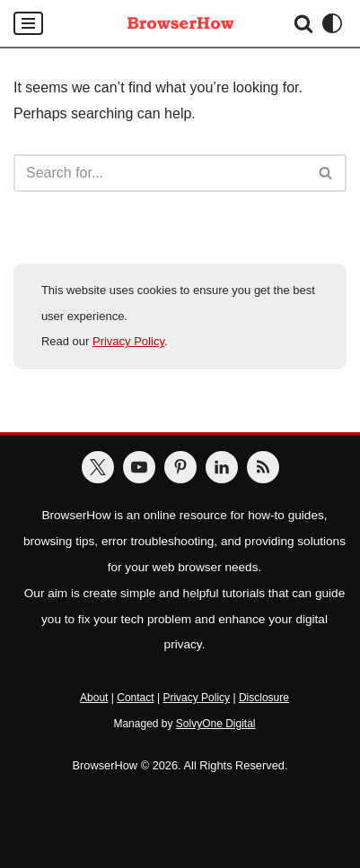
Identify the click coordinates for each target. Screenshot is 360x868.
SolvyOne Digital (216, 724)
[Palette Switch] (332, 23)
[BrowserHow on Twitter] (98, 467)
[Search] (303, 23)
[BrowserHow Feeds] (263, 467)
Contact (135, 698)
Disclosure (264, 698)
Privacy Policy (128, 341)
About (94, 698)
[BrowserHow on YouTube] (139, 467)
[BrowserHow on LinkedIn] (222, 467)
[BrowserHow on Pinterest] (180, 467)
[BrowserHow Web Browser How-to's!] (180, 23)
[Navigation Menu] (28, 23)
